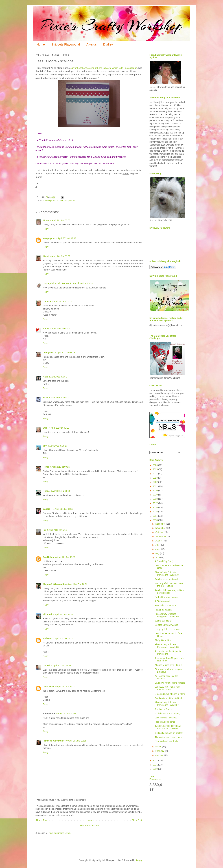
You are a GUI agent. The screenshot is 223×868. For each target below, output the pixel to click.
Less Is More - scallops (166, 718)
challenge (48, 201)
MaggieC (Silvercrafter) (55, 584)
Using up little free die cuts (168, 629)
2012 (156, 760)
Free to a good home (165, 722)
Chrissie (47, 301)
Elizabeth (48, 614)
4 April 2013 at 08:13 (65, 353)
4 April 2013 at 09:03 (59, 398)
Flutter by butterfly (164, 610)
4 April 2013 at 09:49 (61, 491)
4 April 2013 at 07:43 (60, 329)
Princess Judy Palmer (54, 741)
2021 (156, 486)
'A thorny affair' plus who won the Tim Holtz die (169, 585)
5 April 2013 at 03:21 (61, 665)
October (160, 532)
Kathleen (47, 638)
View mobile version (89, 826)
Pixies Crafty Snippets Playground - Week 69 (167, 615)
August (159, 541)
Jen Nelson (49, 557)
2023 (156, 478)
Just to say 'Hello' (163, 621)
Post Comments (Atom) (60, 833)
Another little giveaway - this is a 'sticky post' (169, 592)
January (160, 755)
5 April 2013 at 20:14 (66, 714)
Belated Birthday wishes (166, 625)
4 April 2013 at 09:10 (59, 428)
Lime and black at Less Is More (170, 694)
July (158, 545)
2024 (156, 474)
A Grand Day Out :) (164, 561)
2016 (156, 507)
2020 (156, 491)
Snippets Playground (66, 44)
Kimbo (46, 491)
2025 (156, 469)
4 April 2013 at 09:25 (60, 467)
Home (41, 44)
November (161, 528)
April (158, 558)
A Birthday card (162, 601)
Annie (46, 329)
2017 (156, 503)
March (159, 747)
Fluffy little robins (163, 640)
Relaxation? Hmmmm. (166, 605)
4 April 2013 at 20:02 (77, 584)
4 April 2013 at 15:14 (57, 530)
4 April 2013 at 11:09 (63, 509)
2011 (156, 765)
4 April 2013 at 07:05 (62, 301)
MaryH (46, 256)
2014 (156, 516)
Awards (92, 44)
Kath (45, 377)
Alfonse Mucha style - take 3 (168, 665)
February (160, 751)
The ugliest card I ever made (169, 737)
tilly (45, 446)
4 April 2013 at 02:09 (66, 238)
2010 (156, 769)
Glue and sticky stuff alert (167, 741)
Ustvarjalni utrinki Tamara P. (57, 283)
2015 (156, 512)
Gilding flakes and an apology (169, 733)
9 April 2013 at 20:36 (76, 741)
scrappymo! (49, 238)
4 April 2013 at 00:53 (60, 220)
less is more (58, 201)
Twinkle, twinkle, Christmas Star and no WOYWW (168, 727)
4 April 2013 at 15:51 (65, 557)
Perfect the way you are (166, 597)
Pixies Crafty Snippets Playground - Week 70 (167, 574)
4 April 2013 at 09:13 (57, 446)
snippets (68, 201)
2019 (156, 495)
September (161, 537)
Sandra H (48, 509)
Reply (46, 229)
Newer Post (42, 820)
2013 (156, 520)
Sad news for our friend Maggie (170, 683)
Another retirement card (166, 579)
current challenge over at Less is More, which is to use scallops (103, 68)
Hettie (46, 467)
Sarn (45, 398)
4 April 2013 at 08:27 (59, 377)
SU (74, 201)
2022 (156, 482)
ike (44, 530)
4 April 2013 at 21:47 (63, 614)
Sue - (46, 428)
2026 (156, 465)
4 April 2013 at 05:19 (83, 283)
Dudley (108, 44)
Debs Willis (49, 687)
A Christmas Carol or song (167, 713)
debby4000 (48, 353)
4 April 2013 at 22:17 (63, 638)
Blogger (140, 860)
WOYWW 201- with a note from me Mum (167, 688)
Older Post (137, 820)
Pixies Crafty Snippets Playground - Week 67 (167, 704)
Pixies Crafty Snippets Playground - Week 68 (167, 646)
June (158, 549)
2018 (156, 499)
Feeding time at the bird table (169, 698)
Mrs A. (46, 220)
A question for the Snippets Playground (168, 653)
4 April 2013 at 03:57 (60, 256)
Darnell (47, 665)
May (158, 553)
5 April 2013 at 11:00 (65, 687)
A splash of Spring (164, 709)
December (161, 524)
